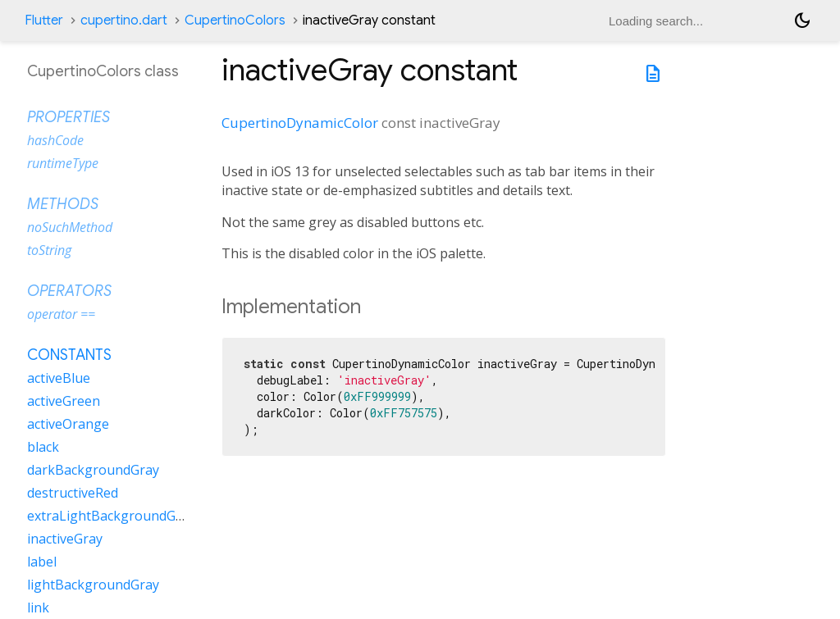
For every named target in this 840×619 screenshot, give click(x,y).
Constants (69, 355)
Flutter (44, 20)
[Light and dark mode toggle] (802, 20)
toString (49, 250)
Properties (68, 117)
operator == (61, 314)
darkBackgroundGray (93, 470)
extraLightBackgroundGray (111, 516)
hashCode (55, 140)
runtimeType (63, 163)
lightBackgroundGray (93, 585)
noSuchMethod (70, 227)
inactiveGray (65, 539)
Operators (69, 291)
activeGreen (64, 401)
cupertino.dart (124, 20)
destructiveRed (73, 493)
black (43, 447)
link (38, 608)
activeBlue (59, 378)
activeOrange (68, 424)
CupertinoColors (235, 20)
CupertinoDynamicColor (300, 123)
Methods (63, 204)
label (42, 562)
